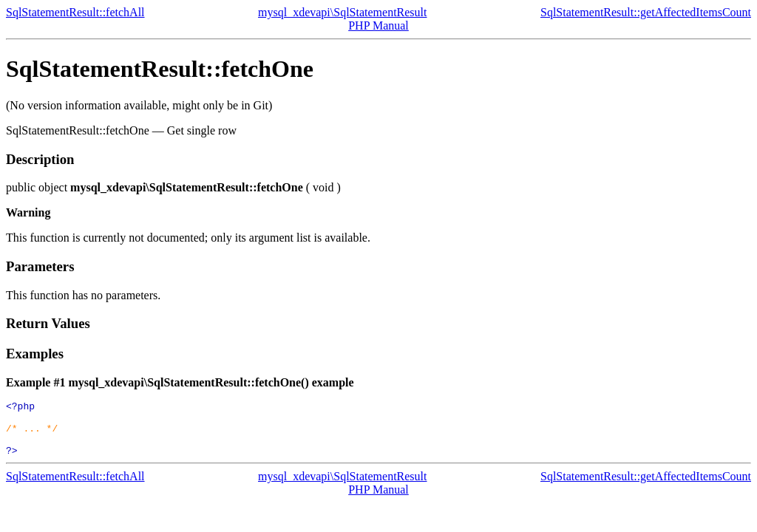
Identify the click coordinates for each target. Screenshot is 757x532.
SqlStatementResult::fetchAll (75, 12)
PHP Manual (378, 25)
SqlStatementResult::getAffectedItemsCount (646, 12)
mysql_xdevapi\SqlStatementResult (342, 12)
